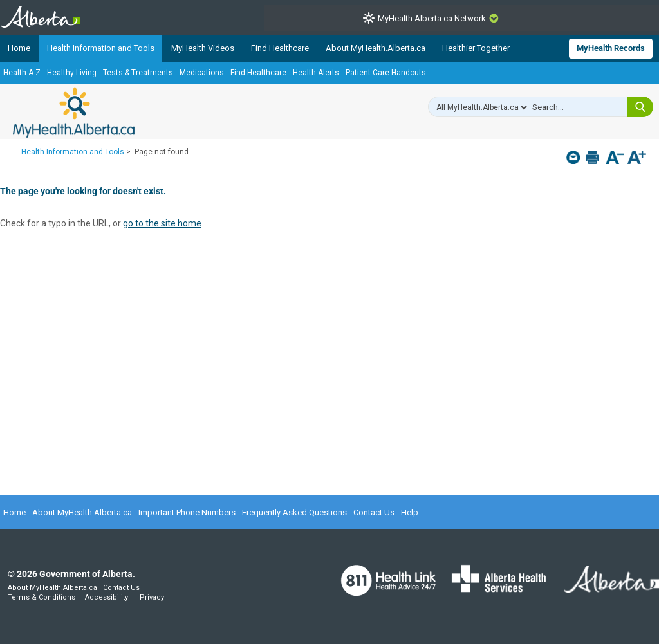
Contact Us (374, 512)
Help (410, 512)
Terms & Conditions (42, 597)
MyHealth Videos (203, 48)
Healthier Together (476, 48)
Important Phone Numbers (187, 512)
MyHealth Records (611, 48)
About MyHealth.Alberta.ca (376, 48)
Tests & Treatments (138, 73)
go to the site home (162, 223)
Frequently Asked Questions (294, 512)
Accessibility (107, 597)
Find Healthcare (280, 48)
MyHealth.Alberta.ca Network (432, 18)
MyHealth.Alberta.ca (74, 113)
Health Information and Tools (101, 48)
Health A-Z (22, 73)
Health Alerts (316, 73)
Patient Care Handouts (386, 73)
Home (19, 48)
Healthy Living (72, 73)
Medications (202, 73)
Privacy (152, 597)
